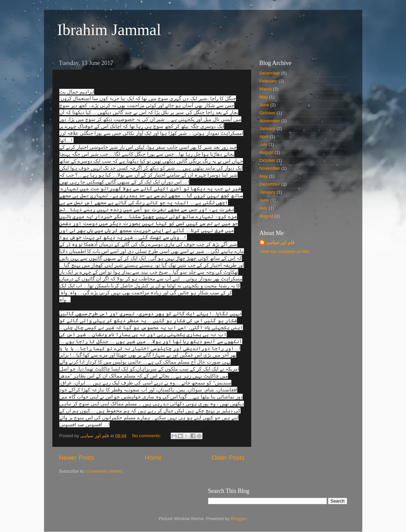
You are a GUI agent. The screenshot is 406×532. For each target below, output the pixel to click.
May (264, 97)
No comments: (147, 436)
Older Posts (228, 458)
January (267, 128)
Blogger (239, 519)
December (270, 73)
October (267, 113)
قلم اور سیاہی (281, 242)
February (268, 81)
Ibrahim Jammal (109, 30)
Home (153, 458)
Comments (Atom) (104, 471)
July (263, 144)
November (270, 121)
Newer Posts (77, 458)
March (266, 89)
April (264, 136)
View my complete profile (284, 251)
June (264, 105)
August (266, 152)
